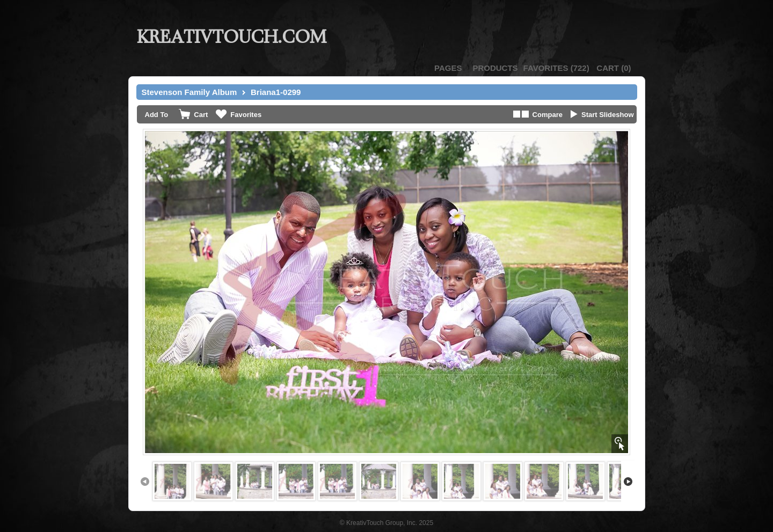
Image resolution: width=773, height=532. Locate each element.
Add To (157, 115)
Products (495, 68)
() (556, 68)
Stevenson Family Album (189, 92)
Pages (448, 68)
